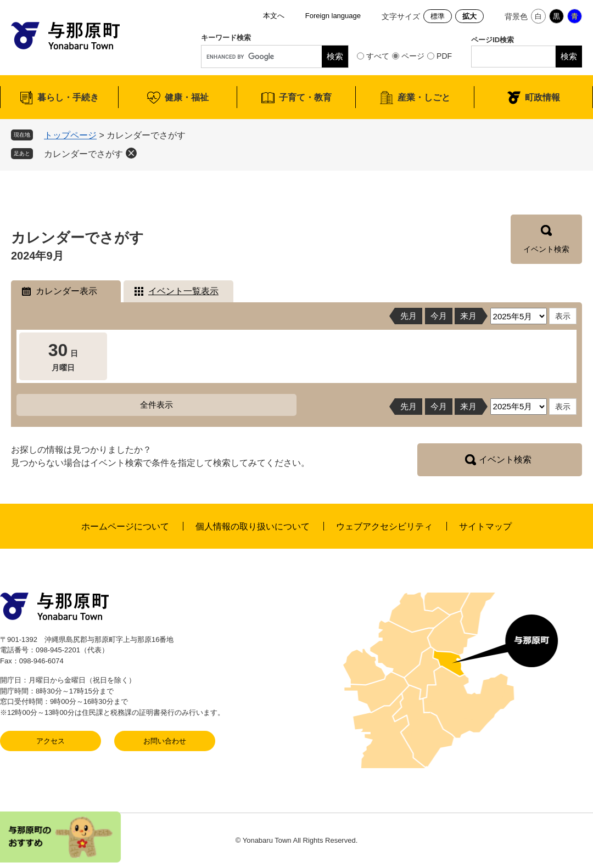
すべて (378, 56)
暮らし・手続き (68, 97)
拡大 (469, 16)
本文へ (274, 16)
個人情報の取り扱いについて (253, 526)
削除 (131, 153)
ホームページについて (125, 526)
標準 (438, 16)
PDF (444, 56)
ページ (413, 56)
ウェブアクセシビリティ (384, 526)
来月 (468, 316)
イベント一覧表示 (183, 291)
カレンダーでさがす (83, 154)
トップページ (70, 135)
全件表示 (156, 405)
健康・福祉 (187, 97)
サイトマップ (485, 526)
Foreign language (333, 16)
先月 (409, 316)
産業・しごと (424, 97)
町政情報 (542, 97)
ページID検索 (493, 40)
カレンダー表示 (66, 291)
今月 (439, 316)
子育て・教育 (305, 97)
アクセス (51, 741)
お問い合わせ (165, 741)
